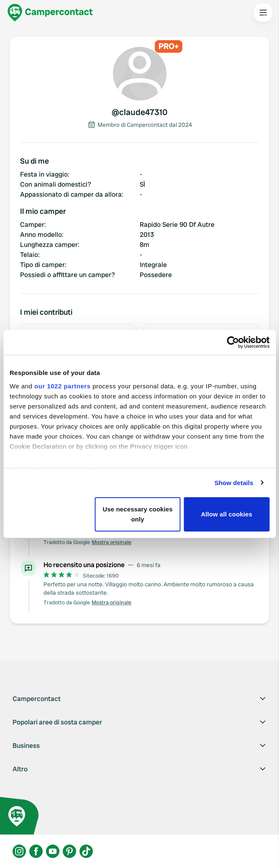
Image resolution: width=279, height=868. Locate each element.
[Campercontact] (50, 13)
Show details (234, 483)
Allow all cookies (227, 514)
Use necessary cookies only (138, 514)
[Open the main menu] (263, 13)
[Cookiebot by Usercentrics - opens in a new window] (233, 342)
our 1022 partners (62, 386)
